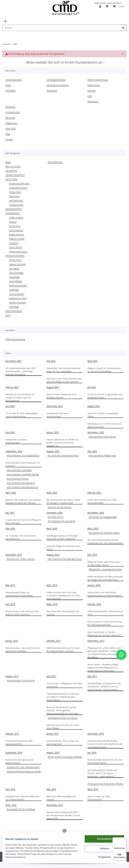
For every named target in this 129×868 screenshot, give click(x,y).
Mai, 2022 (92, 451)
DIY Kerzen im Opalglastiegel (103, 517)
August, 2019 (53, 555)
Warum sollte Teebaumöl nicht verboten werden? (62, 396)
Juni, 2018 (10, 604)
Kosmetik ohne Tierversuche (21, 680)
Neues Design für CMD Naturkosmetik (99, 798)
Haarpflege (14, 277)
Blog (8, 134)
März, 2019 (52, 585)
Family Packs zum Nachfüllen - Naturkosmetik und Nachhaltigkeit (104, 594)
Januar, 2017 (53, 734)
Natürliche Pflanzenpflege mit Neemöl (61, 798)
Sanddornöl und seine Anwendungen (57, 415)
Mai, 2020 (10, 528)
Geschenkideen (17, 294)
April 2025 (92, 361)
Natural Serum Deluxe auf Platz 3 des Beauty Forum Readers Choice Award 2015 (63, 815)
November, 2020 (96, 513)
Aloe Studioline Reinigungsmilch (23, 487)
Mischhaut (14, 196)
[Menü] (124, 839)
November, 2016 (96, 734)
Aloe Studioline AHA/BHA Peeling (23, 474)
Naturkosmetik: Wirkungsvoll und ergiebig (63, 613)
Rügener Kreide (17, 239)
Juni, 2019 (92, 555)
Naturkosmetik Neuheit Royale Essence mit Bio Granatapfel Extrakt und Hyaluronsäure (105, 744)
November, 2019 (14, 555)
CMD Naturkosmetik (15, 339)
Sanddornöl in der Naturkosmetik (23, 767)
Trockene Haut (16, 205)
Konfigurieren (103, 857)
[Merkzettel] (107, 6)
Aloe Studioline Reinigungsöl (21, 483)
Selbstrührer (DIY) (18, 298)
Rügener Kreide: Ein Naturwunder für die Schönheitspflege (104, 370)
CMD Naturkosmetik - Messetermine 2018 (105, 613)
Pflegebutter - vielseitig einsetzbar (105, 569)
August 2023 (94, 406)
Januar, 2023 (53, 432)
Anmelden (11, 90)
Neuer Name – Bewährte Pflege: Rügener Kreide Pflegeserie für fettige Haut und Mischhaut (103, 668)
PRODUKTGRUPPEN (15, 256)
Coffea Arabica (16, 217)
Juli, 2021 (10, 513)
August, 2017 (12, 676)
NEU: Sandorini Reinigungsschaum (65, 559)
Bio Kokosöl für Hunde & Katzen (104, 533)
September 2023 (55, 406)
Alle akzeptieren (103, 839)
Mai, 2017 (92, 676)
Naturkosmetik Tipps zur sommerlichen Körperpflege (19, 594)
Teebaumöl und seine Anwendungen (16, 441)
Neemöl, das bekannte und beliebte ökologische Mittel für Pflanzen (23, 501)
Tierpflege (14, 307)
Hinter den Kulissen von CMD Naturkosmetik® (102, 501)
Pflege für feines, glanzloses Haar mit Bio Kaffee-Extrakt (104, 563)
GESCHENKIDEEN (14, 311)
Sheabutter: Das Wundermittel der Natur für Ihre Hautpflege (63, 370)
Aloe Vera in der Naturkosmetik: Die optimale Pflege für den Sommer (64, 380)
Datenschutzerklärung (43, 857)
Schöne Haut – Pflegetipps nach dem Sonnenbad (64, 685)
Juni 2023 (10, 432)
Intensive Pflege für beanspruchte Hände (63, 548)
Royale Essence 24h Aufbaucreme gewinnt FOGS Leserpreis (22, 613)
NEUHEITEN (11, 171)
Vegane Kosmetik (17, 264)
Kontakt (9, 139)
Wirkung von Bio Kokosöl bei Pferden (105, 784)
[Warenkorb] (119, 6)
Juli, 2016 (92, 752)
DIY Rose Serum (55, 517)
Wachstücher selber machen (21, 559)
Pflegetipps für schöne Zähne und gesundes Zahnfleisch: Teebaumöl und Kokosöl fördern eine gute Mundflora (104, 653)
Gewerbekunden (14, 80)
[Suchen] (61, 28)
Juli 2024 (92, 387)
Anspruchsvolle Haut (19, 183)
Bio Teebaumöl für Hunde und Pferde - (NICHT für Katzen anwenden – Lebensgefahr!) (102, 773)
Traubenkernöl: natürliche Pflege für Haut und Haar (23, 521)
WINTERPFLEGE (55, 162)
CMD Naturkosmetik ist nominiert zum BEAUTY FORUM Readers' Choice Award (63, 697)
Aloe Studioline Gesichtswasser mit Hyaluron (23, 464)
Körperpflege (15, 281)
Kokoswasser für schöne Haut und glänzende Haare (104, 425)
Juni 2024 (10, 406)
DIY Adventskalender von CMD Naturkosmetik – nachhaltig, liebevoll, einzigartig (20, 371)
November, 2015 (55, 805)
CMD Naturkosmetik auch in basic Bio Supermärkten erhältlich (63, 649)
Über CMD (11, 128)
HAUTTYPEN (11, 179)
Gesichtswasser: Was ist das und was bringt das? (63, 742)
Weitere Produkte (18, 302)
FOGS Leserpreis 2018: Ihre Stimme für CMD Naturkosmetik (105, 623)
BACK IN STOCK (13, 166)
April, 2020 (52, 528)
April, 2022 (11, 492)
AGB (90, 96)
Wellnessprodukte (18, 285)
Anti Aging (14, 268)
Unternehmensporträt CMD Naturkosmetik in (19, 742)
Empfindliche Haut (18, 188)
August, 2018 (94, 585)
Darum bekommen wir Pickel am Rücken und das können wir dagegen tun (62, 443)
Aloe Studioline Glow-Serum (102, 436)
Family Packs (15, 260)
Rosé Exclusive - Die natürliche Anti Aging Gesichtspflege (23, 649)
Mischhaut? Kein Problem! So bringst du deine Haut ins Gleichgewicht (20, 398)
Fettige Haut (15, 192)
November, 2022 (96, 432)
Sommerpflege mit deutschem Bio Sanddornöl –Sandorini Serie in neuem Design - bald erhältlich (104, 687)
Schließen (103, 849)
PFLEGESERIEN (13, 213)
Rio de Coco (15, 226)
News (8, 85)
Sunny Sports (16, 247)
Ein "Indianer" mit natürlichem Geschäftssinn (21, 537)
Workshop (10, 107)
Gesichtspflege (16, 273)
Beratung (10, 118)
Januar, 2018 (12, 641)
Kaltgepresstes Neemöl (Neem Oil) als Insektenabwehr (22, 798)
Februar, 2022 (94, 492)
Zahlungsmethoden (56, 80)
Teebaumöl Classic (18, 251)
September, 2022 (14, 451)
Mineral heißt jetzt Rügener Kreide (24, 771)
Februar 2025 (12, 387)
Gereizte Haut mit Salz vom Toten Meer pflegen (63, 727)
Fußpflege (14, 290)
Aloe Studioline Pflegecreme (102, 455)
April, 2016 (93, 789)
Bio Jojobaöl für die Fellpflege (21, 809)
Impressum (93, 101)
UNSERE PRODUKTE (15, 175)
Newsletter (52, 90)
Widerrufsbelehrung (97, 80)
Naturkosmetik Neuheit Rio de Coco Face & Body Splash (105, 761)
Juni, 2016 (10, 789)
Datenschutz (94, 85)
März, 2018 (52, 604)
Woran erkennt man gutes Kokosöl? (65, 757)
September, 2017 (96, 641)
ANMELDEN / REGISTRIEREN (108, 3)
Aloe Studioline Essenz (18, 479)
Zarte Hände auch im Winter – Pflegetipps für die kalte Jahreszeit (104, 634)
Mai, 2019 (10, 585)
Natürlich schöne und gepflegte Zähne (103, 415)
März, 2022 (52, 492)
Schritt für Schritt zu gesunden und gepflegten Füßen (105, 396)
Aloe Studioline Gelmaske (19, 470)
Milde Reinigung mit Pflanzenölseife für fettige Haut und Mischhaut (105, 578)
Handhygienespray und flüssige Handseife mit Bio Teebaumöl (62, 537)
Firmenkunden (13, 112)
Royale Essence (17, 234)
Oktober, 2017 (54, 641)
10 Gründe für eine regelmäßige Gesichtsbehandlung (21, 415)
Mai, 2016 (51, 789)
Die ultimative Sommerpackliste (63, 455)
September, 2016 (14, 752)
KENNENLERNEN (14, 209)
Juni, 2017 (51, 676)
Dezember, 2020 (54, 513)
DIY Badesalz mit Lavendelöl (61, 521)
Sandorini (14, 243)
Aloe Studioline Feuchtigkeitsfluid (23, 455)
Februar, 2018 (94, 604)
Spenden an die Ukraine (60, 507)
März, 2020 (93, 528)
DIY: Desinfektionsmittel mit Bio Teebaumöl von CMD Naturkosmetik (105, 541)
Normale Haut (16, 200)
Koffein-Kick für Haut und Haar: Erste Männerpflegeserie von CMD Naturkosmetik (63, 595)
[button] (100, 6)
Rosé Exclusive (16, 230)
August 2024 (53, 387)
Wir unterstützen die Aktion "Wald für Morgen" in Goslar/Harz (63, 501)
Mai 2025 (51, 361)
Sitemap (91, 90)
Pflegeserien (12, 123)
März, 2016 (11, 805)
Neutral (13, 222)
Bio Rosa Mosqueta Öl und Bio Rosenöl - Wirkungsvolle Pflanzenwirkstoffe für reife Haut (62, 710)
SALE (8, 315)
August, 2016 (53, 752)
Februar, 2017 (12, 734)
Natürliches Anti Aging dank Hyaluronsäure (19, 761)
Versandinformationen (58, 85)
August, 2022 (53, 451)
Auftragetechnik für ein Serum (63, 718)
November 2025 (13, 361)
